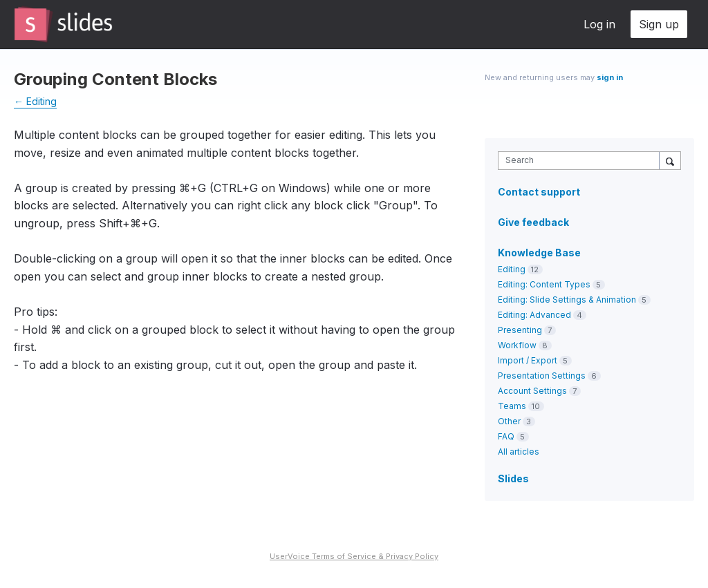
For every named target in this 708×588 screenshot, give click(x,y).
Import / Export (528, 360)
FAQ (506, 436)
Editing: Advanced (534, 315)
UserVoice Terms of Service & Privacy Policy (354, 556)
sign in (610, 77)
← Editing (35, 101)
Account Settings (532, 391)
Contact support (539, 192)
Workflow (517, 345)
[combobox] (582, 161)
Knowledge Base (539, 253)
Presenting (520, 330)
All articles (519, 452)
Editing (512, 269)
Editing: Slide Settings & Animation (567, 300)
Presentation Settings (542, 376)
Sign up (659, 24)
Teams (512, 406)
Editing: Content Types (544, 284)
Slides (513, 478)
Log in (599, 24)
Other (509, 421)
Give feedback (533, 222)
